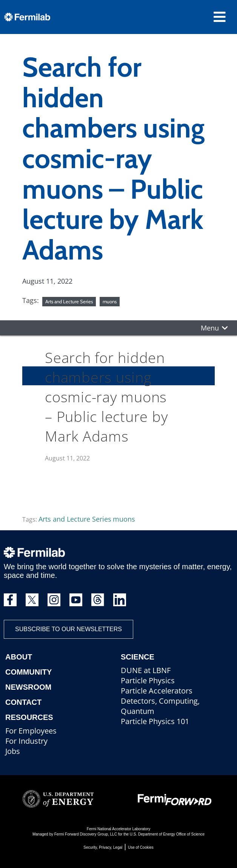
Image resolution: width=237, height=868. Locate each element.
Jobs (13, 751)
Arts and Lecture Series (69, 301)
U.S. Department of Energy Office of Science (167, 834)
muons (110, 301)
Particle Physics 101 (155, 721)
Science (138, 657)
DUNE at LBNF (146, 670)
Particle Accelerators (157, 691)
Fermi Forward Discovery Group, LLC (86, 834)
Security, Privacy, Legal (103, 847)
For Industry (26, 741)
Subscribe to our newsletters (68, 629)
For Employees (31, 731)
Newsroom (28, 687)
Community (28, 672)
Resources (29, 717)
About (19, 657)
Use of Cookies (141, 847)
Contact (23, 702)
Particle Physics (148, 680)
